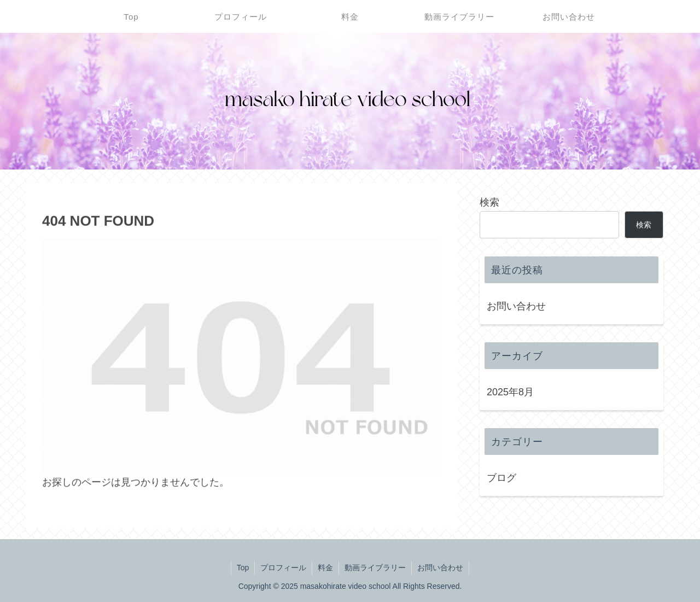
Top (243, 568)
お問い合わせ (516, 306)
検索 (489, 202)
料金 (325, 568)
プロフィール (283, 568)
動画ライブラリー (375, 568)
